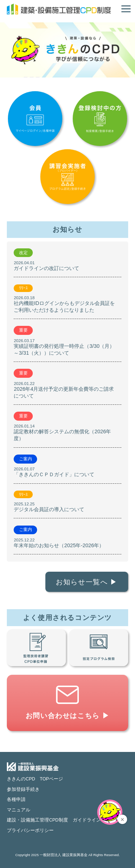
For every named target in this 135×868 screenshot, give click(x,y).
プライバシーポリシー (30, 831)
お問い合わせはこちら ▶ (68, 716)
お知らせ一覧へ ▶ (87, 582)
